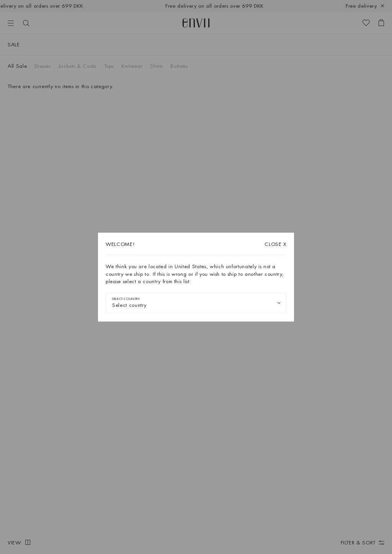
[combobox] (196, 303)
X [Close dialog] (275, 244)
